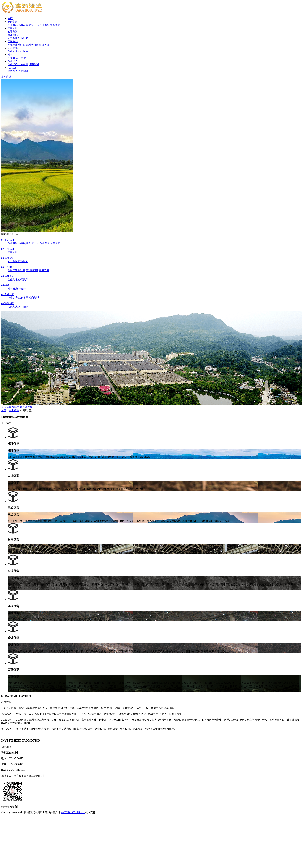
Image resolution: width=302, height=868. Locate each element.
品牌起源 (23, 25)
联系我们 (13, 68)
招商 (10, 55)
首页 (10, 18)
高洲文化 (13, 48)
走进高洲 (13, 22)
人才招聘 (23, 71)
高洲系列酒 (32, 45)
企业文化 (13, 51)
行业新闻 (23, 38)
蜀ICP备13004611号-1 (73, 812)
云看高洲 (13, 28)
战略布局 (23, 64)
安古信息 (103, 812)
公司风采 (23, 51)
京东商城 (6, 77)
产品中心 (13, 41)
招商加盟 (34, 64)
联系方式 (13, 71)
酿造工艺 (34, 25)
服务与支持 (19, 58)
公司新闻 (13, 38)
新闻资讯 (13, 35)
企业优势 (13, 61)
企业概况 (13, 25)
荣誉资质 (55, 25)
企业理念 (44, 25)
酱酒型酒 (44, 45)
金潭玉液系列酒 (16, 45)
